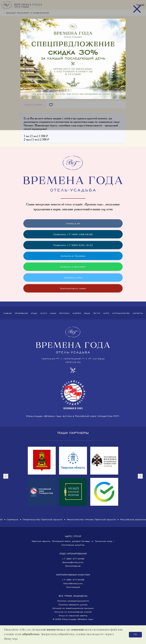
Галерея (77, 313)
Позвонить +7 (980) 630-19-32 (73, 245)
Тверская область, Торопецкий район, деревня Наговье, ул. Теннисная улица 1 (73, 541)
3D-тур (97, 313)
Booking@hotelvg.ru (73, 562)
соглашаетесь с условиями (62, 630)
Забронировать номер (73, 288)
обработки (31, 634)
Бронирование (73, 566)
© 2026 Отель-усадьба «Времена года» (73, 619)
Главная (8, 313)
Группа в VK (73, 223)
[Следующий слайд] (140, 476)
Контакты (138, 313)
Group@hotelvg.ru (73, 583)
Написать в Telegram (73, 256)
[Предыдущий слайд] (6, 476)
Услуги (44, 313)
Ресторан (64, 313)
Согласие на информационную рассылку (73, 608)
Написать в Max (73, 278)
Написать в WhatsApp (73, 267)
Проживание (21, 313)
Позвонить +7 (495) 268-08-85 (73, 234)
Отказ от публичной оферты (73, 616)
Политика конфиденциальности (73, 601)
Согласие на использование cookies (73, 612)
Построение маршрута (73, 545)
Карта (106, 313)
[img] (73, 59)
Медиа (87, 313)
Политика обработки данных (73, 605)
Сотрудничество (121, 313)
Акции (53, 313)
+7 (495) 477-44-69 (73, 559)
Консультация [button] (73, 587)
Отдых (34, 313)
